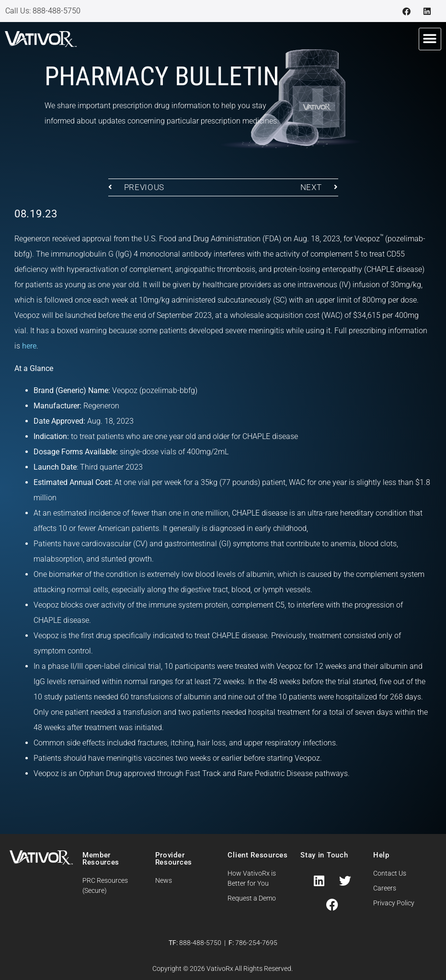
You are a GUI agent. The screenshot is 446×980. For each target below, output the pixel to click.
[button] (430, 39)
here (29, 346)
